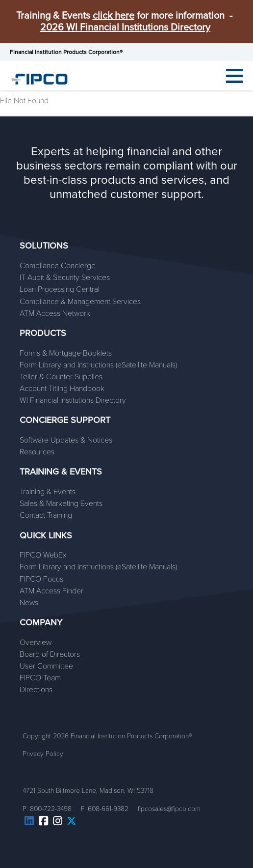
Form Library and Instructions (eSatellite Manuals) (98, 365)
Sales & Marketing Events (61, 504)
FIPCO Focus (41, 579)
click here (114, 16)
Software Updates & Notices (66, 440)
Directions (36, 690)
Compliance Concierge (58, 266)
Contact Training (46, 515)
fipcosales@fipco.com (169, 809)
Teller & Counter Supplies (61, 377)
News (29, 603)
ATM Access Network (55, 313)
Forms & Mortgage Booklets (66, 353)
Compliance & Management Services (80, 302)
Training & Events (48, 492)
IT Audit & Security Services (65, 278)
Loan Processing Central (60, 289)
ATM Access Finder (51, 591)
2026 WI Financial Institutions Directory (125, 28)
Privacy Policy (43, 754)
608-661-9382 (108, 809)
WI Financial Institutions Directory (73, 400)
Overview (36, 643)
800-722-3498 (51, 809)
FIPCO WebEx (43, 555)
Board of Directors (50, 654)
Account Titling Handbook (62, 389)
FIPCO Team (40, 678)
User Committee (46, 666)
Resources (37, 452)
